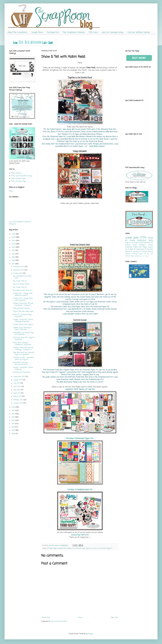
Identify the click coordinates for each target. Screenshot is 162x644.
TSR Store (93, 32)
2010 (13, 427)
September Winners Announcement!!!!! (20, 364)
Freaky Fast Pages (140, 247)
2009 (14, 430)
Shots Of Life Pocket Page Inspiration (22, 316)
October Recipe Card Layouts (23, 325)
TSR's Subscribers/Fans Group (22, 176)
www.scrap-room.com (80, 535)
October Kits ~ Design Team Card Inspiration (23, 299)
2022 (14, 247)
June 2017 (17, 387)
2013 (13, 417)
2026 (14, 234)
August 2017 (18, 380)
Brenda (128, 245)
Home (80, 618)
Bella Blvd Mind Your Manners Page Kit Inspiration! (24, 354)
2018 (13, 261)
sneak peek (132, 238)
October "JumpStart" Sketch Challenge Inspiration (23, 321)
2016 (13, 407)
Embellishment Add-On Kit (65, 548)
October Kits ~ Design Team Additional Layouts (23, 294)
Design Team (37, 32)
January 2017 (18, 403)
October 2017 (18, 273)
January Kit (137, 252)
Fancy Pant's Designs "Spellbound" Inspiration (22, 344)
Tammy (150, 252)
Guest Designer (139, 245)
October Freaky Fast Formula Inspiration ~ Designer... (23, 304)
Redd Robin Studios (97, 146)
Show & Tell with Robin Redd (23, 312)
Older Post (114, 618)
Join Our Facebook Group (113, 32)
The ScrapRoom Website (74, 32)
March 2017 (18, 396)
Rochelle (150, 249)
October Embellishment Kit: (80, 490)
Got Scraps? (146, 256)
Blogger (91, 634)
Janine (128, 254)
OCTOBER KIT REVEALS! (22, 372)
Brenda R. (129, 252)
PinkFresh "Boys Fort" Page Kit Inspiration (24, 339)
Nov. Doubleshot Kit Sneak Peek (22, 277)
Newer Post (46, 618)
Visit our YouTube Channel (139, 32)
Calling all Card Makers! (21, 308)
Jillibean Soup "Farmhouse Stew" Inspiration (22, 329)
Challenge (134, 254)
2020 (14, 254)
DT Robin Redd (52, 548)
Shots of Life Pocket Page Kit (103, 548)
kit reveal (130, 240)
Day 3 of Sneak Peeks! (21, 284)
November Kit (148, 243)
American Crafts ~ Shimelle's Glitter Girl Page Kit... (23, 359)
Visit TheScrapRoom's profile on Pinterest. (20, 223)
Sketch (145, 252)
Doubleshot (142, 240)
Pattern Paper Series (132, 256)
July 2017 (17, 383)
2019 (13, 257)
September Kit (142, 249)
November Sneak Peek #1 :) (23, 290)
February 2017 (18, 400)
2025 (14, 237)
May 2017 (17, 390)
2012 (13, 421)
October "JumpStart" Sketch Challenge (23, 368)
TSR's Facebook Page (18, 179)
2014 (13, 414)
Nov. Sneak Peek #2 (20, 287)
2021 (13, 251)
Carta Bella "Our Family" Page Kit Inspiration (23, 334)
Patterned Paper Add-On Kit (84, 548)
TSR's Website (16, 173)
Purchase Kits (53, 32)
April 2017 (17, 393)
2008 (14, 434)
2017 (13, 264)
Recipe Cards (138, 243)
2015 (13, 411)
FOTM (143, 238)
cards (151, 240)
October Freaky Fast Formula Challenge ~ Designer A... (23, 349)
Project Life (129, 243)
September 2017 (19, 377)
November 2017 (19, 270)
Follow (11, 191)
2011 (13, 424)
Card (141, 256)
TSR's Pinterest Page (19, 181)
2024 (14, 241)
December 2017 (19, 267)
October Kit (132, 249)
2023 (14, 244)
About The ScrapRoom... (18, 32)
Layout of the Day (146, 254)
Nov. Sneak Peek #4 (20, 281)
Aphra (150, 238)
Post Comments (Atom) (59, 621)
